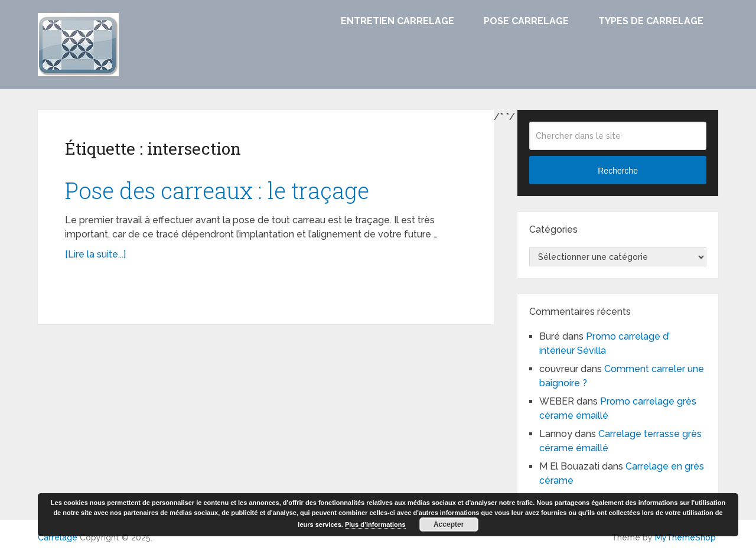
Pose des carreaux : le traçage (217, 190)
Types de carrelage (651, 21)
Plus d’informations (375, 524)
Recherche (618, 171)
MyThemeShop (685, 537)
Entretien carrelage (397, 21)
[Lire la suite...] (95, 254)
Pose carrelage (526, 21)
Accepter (449, 524)
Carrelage (58, 537)
